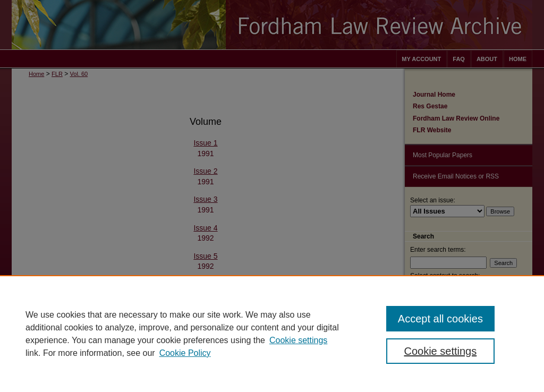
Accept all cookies (440, 319)
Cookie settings (298, 340)
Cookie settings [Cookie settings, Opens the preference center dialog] (440, 351)
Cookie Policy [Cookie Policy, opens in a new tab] (185, 353)
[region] (272, 334)
